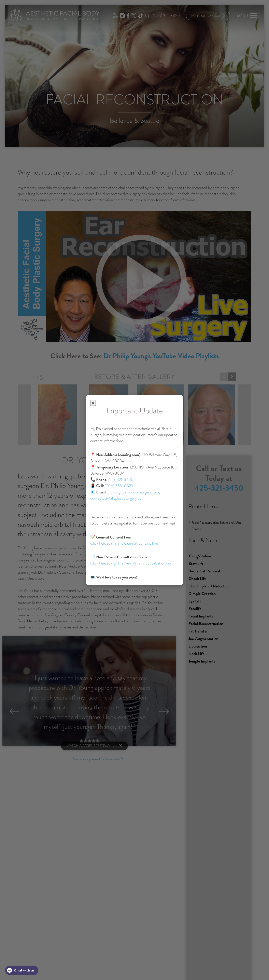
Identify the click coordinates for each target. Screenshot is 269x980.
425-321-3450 (121, 480)
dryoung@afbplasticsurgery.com (133, 492)
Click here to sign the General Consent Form (125, 543)
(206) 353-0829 (119, 486)
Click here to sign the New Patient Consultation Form (132, 563)
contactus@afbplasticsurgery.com (117, 498)
